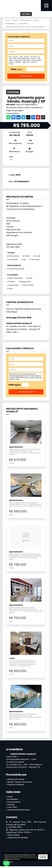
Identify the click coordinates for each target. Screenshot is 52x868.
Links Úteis (12, 809)
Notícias (10, 806)
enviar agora (26, 78)
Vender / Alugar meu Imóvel (19, 784)
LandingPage (13, 94)
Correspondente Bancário (18, 812)
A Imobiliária (12, 801)
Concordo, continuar (43, 857)
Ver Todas (26, 14)
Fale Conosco (13, 837)
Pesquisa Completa (15, 786)
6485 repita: (15, 387)
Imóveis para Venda (15, 781)
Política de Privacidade (17, 839)
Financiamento (13, 804)
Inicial (9, 798)
